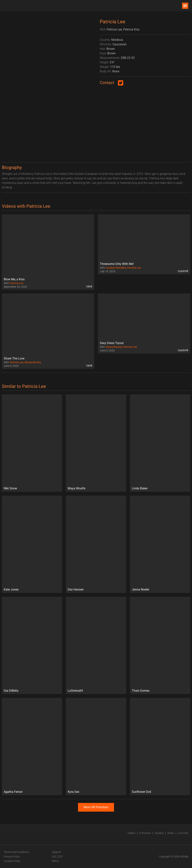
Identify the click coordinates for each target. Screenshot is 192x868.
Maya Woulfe (76, 488)
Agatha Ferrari (13, 792)
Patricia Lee (16, 283)
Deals (171, 833)
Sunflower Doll (141, 792)
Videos (131, 833)
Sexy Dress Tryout (112, 343)
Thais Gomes (141, 691)
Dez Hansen (76, 589)
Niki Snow (10, 488)
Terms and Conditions (16, 852)
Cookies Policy (12, 861)
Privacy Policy (12, 857)
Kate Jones (11, 589)
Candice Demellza (116, 268)
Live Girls (183, 833)
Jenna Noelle (140, 589)
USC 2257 (57, 857)
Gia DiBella (11, 691)
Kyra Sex (73, 792)
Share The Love (14, 358)
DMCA (55, 861)
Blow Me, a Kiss (14, 279)
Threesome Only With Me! (117, 264)
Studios (159, 833)
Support (56, 852)
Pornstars (145, 833)
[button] (185, 6)
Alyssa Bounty (33, 362)
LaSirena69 (75, 691)
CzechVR (183, 271)
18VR (89, 287)
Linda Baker (140, 488)
